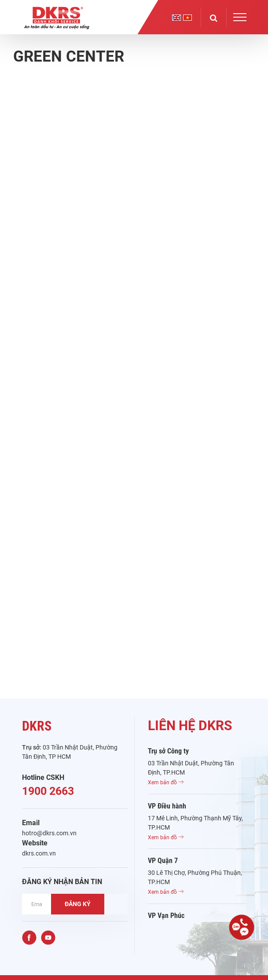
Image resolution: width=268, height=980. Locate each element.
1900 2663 (48, 791)
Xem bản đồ (166, 783)
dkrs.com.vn (39, 853)
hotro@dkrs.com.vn (49, 833)
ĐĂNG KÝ (78, 904)
